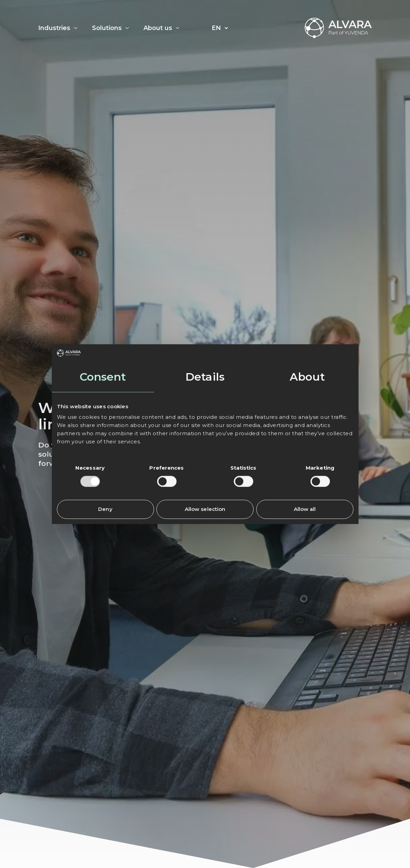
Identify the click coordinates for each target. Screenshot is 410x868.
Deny (105, 509)
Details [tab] (205, 377)
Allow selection (205, 509)
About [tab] (307, 377)
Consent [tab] (103, 377)
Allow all (305, 509)
